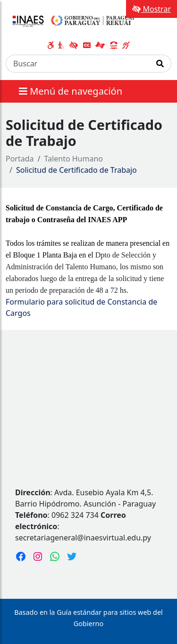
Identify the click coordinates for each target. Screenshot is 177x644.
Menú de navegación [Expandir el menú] (71, 91)
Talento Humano (74, 159)
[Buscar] (78, 64)
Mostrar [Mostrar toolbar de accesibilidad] (152, 9)
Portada (20, 159)
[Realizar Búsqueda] (160, 64)
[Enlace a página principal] (72, 21)
